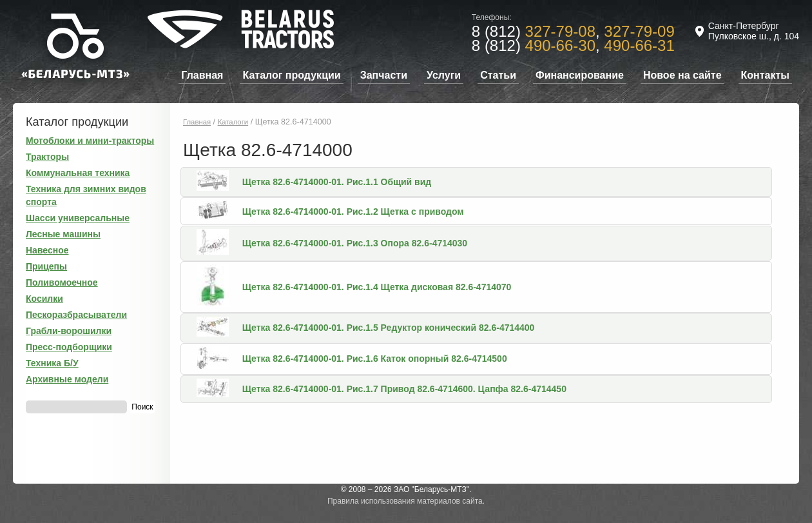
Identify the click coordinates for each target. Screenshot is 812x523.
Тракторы (47, 157)
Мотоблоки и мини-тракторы (90, 141)
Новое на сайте (682, 75)
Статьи (498, 75)
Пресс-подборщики (69, 347)
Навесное (47, 250)
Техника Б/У (52, 363)
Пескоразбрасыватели (76, 315)
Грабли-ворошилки (69, 331)
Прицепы (46, 266)
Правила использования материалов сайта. (406, 501)
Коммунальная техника (78, 173)
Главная (202, 75)
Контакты (765, 75)
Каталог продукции (291, 75)
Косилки (44, 299)
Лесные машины (63, 234)
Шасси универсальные (78, 218)
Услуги (444, 75)
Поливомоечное (62, 282)
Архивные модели (67, 379)
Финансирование (580, 75)
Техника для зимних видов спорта (86, 195)
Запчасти (384, 75)
